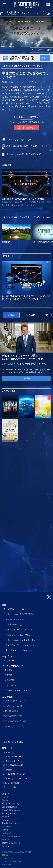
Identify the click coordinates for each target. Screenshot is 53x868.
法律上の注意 (7, 865)
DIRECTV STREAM (13, 706)
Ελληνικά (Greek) (11, 803)
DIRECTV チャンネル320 (16, 701)
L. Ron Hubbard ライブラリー (23, 640)
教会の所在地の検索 (13, 765)
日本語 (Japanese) (11, 823)
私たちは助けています (14, 774)
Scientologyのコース (13, 757)
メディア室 (9, 680)
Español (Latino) (10, 807)
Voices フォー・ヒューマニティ (19, 635)
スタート (45, 58)
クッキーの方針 (8, 858)
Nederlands (8, 826)
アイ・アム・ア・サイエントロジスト (22, 645)
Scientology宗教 (11, 783)
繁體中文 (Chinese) (11, 843)
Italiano (5, 820)
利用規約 (5, 855)
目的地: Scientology (14, 624)
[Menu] (4, 4)
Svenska (6, 839)
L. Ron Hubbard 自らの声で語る (19, 614)
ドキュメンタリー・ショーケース (20, 650)
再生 (26, 378)
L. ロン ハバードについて (19, 140)
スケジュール (10, 660)
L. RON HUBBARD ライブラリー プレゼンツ (22, 66)
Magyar (6, 817)
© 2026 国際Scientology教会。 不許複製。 (18, 852)
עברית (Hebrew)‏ (10, 813)
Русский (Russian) (11, 836)
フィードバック (11, 685)
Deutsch (6, 800)
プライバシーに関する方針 (12, 861)
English (5, 794)
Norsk (5, 830)
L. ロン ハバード (11, 761)
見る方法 (8, 675)
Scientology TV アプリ (14, 726)
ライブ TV (7, 656)
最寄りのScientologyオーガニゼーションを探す (25, 147)
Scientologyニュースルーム (17, 778)
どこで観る (7, 697)
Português (7, 833)
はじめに (8, 670)
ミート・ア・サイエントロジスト (20, 630)
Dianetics (8, 770)
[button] (51, 315)
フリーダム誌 (10, 787)
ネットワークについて (13, 666)
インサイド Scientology (16, 619)
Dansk (5, 797)
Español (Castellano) (12, 810)
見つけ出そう (27, 128)
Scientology (9, 752)
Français (6, 846)
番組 (4, 605)
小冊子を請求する (24, 154)
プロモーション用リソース (16, 690)
